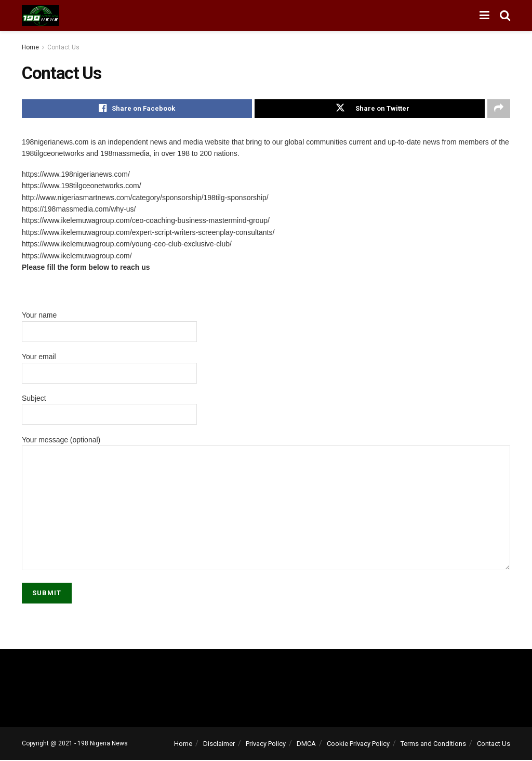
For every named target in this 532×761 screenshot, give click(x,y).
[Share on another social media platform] (499, 109)
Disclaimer (219, 745)
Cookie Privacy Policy (358, 745)
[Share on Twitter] (370, 109)
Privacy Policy (266, 745)
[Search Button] (505, 16)
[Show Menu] (484, 16)
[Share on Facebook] (137, 109)
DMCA (306, 745)
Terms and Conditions (433, 745)
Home (30, 47)
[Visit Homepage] (41, 16)
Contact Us (63, 47)
